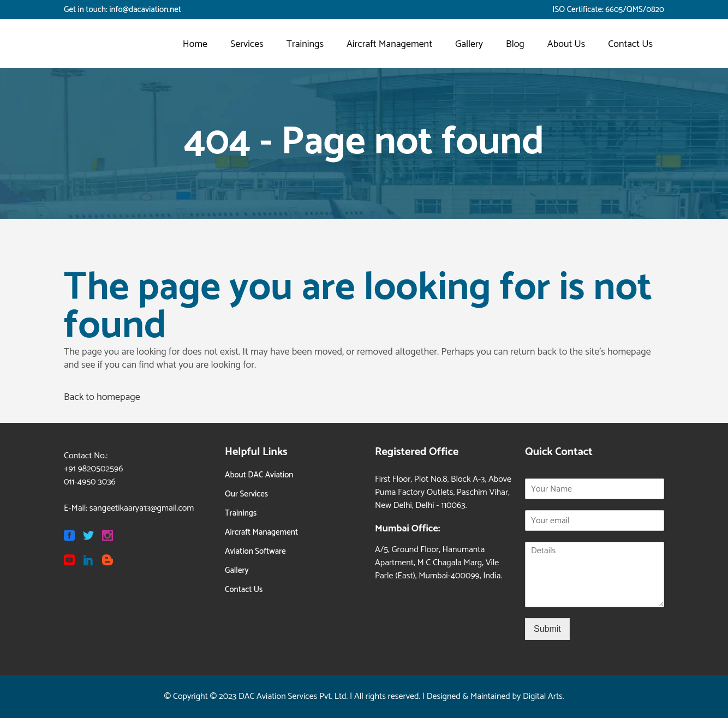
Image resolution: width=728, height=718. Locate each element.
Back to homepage (102, 397)
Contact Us (244, 590)
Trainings (241, 513)
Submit (547, 629)
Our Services (246, 494)
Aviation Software (255, 551)
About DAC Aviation (259, 475)
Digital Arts (543, 696)
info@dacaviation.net (145, 10)
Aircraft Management (261, 532)
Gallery (237, 570)
